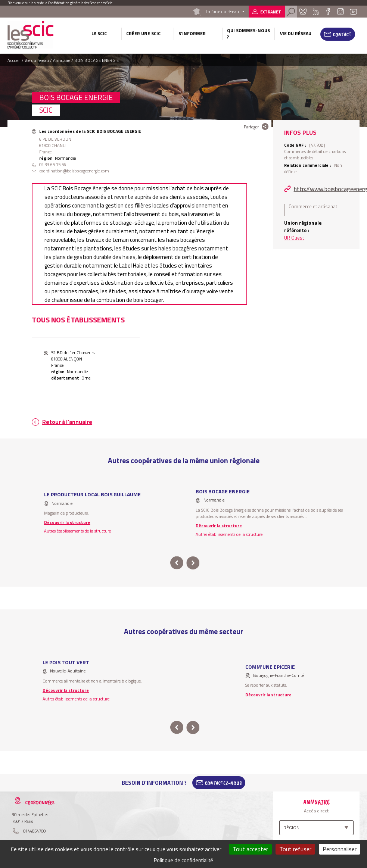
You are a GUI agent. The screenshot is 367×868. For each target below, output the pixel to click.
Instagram (340, 12)
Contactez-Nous (223, 783)
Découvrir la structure (67, 522)
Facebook (328, 12)
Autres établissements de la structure (77, 531)
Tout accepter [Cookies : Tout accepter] (250, 849)
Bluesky (303, 12)
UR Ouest (294, 238)
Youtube (354, 12)
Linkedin (316, 12)
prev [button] (177, 563)
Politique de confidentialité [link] (183, 860)
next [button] (193, 563)
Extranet (271, 12)
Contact (342, 34)
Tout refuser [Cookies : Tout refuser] (295, 849)
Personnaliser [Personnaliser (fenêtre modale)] (340, 849)
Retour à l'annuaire (67, 422)
